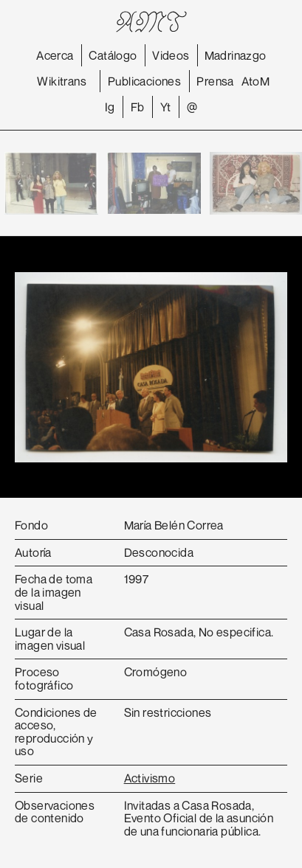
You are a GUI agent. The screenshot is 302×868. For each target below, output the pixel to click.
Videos (171, 55)
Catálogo (113, 55)
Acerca (55, 55)
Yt (166, 107)
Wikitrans (62, 81)
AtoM (256, 81)
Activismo (150, 778)
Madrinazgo (236, 55)
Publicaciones (144, 81)
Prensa (215, 81)
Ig (110, 107)
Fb (138, 107)
